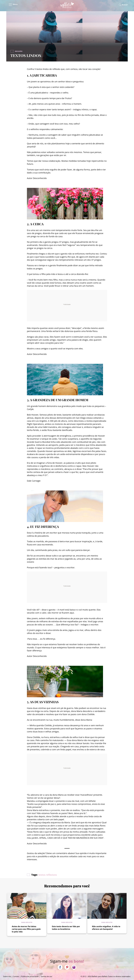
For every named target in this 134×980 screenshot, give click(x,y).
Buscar (125, 5)
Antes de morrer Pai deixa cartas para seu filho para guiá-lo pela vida (26, 929)
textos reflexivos (48, 875)
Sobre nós (7, 976)
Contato (16, 976)
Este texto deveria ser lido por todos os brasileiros (66, 928)
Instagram (74, 967)
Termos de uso (46, 976)
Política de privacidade (30, 976)
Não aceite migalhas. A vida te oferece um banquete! (106, 928)
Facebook (60, 967)
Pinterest (67, 967)
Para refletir (27, 922)
